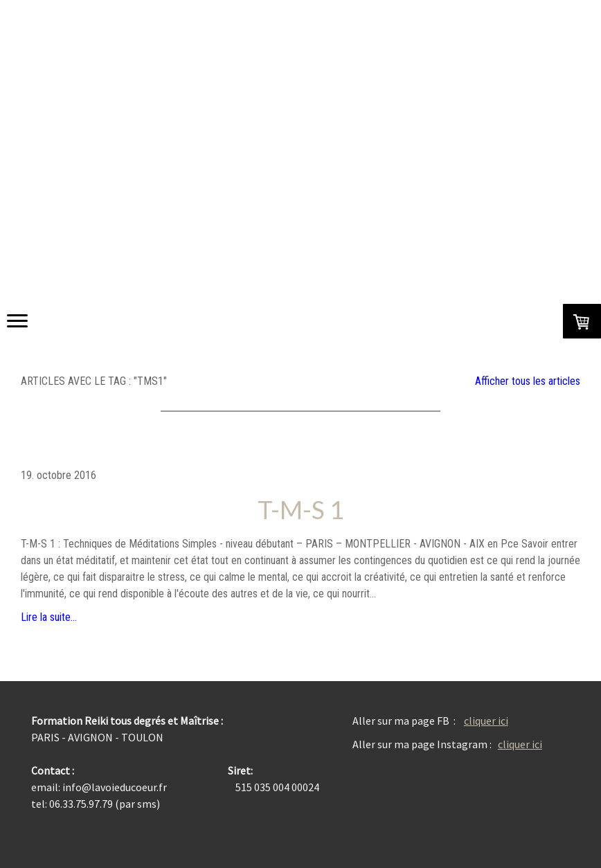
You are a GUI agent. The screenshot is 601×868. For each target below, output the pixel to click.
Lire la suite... (49, 617)
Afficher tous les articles (528, 381)
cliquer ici (486, 721)
